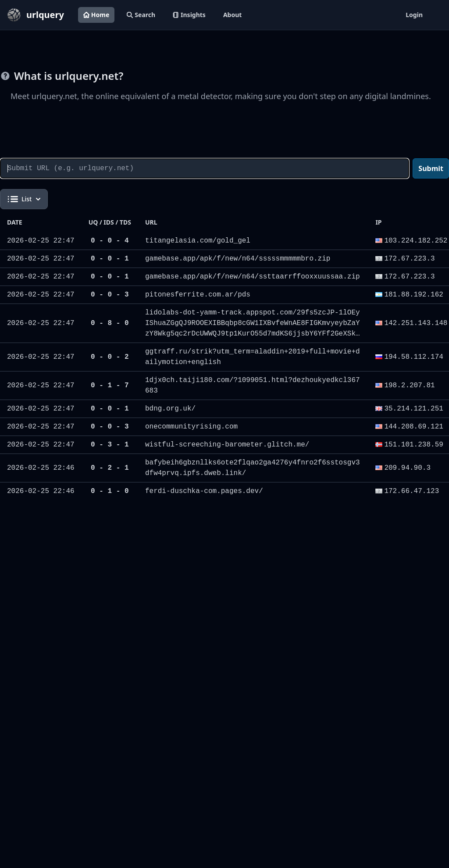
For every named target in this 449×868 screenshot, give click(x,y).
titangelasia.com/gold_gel (198, 241)
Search (141, 15)
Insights (189, 15)
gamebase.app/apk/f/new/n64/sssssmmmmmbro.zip (238, 259)
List (24, 199)
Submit (431, 168)
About (232, 15)
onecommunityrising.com (191, 427)
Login (414, 15)
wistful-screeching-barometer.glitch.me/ (227, 445)
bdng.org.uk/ (170, 409)
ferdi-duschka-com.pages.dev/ (204, 491)
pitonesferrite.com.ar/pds (198, 295)
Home (96, 15)
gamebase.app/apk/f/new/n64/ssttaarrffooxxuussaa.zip (253, 277)
